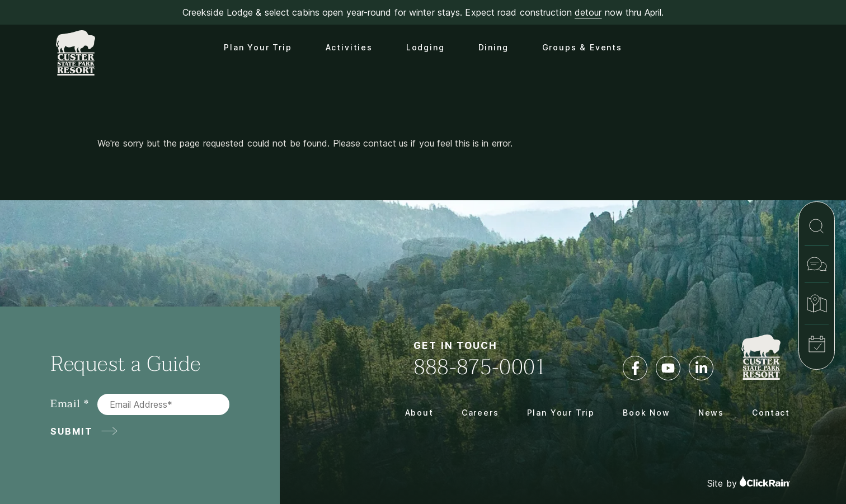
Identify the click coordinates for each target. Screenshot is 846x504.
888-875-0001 (480, 367)
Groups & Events (582, 47)
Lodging (426, 47)
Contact (771, 413)
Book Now (647, 413)
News (711, 413)
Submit (72, 431)
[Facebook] (635, 368)
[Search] (817, 226)
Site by (749, 482)
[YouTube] (668, 368)
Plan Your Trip (258, 47)
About (419, 413)
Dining (493, 47)
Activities (349, 47)
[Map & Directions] (817, 303)
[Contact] (817, 264)
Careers (480, 413)
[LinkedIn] (701, 368)
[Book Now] (817, 344)
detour (588, 12)
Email (65, 404)
